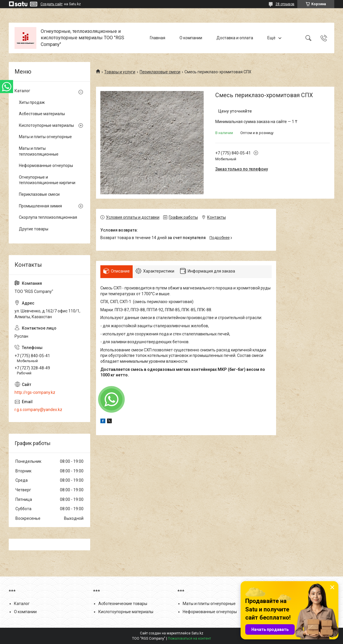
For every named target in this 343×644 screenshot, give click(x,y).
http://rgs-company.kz (35, 392)
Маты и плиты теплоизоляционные (39, 151)
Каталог (22, 91)
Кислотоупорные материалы (46, 125)
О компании (191, 38)
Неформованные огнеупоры (46, 166)
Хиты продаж (32, 102)
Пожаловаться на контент (189, 638)
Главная (158, 38)
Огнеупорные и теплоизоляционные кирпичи (47, 180)
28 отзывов (285, 4)
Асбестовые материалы (42, 114)
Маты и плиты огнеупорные (45, 137)
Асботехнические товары (123, 604)
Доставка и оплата (235, 38)
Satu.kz (197, 633)
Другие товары (34, 229)
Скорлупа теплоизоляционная (48, 217)
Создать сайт (51, 4)
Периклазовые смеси (160, 72)
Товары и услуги (120, 72)
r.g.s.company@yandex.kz (38, 410)
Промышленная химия (40, 206)
